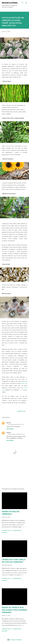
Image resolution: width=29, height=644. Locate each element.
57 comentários (16, 629)
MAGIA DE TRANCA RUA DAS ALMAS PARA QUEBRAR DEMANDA (14, 610)
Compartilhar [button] (21, 411)
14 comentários (16, 578)
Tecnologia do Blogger (15, 640)
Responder (10, 429)
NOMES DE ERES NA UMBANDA (11, 513)
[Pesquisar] (23, 3)
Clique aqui (24, 383)
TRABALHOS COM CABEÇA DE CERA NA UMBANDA (14, 561)
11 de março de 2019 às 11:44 (16, 424)
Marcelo (9, 423)
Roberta (9, 433)
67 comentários (16, 530)
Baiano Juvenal (10, 3)
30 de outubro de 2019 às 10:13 (16, 434)
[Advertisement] (14, 474)
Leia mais (4, 533)
